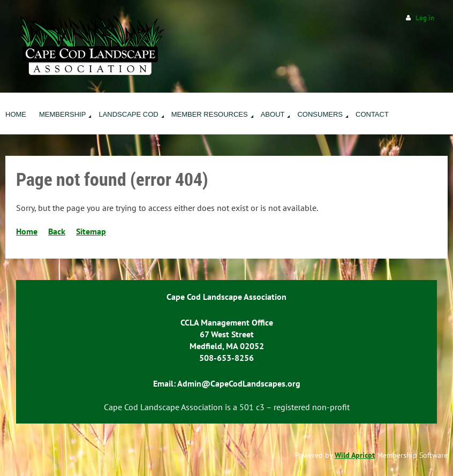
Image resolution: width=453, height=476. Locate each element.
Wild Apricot (355, 455)
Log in (425, 18)
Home (27, 231)
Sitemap (91, 231)
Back (57, 231)
